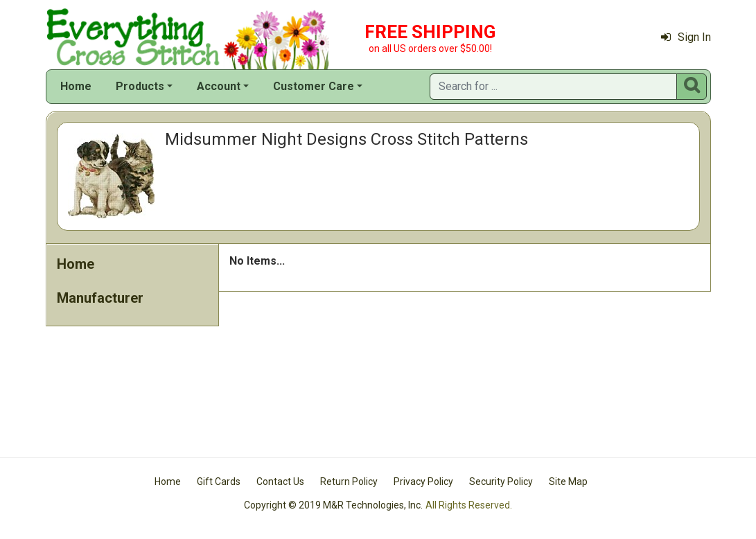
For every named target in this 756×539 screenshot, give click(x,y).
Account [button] (219, 86)
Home (76, 86)
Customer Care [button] (314, 86)
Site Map (568, 481)
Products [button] (140, 86)
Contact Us (280, 481)
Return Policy (349, 481)
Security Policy (501, 481)
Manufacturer (100, 298)
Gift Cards (219, 481)
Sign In (686, 37)
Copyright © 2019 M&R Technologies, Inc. (333, 505)
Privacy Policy (423, 481)
